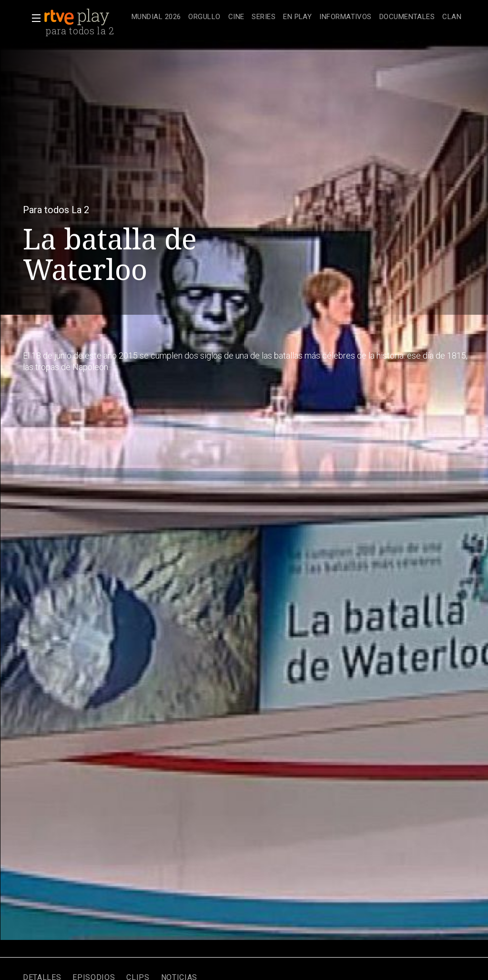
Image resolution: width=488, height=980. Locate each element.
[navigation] (296, 17)
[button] (33, 18)
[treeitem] (156, 17)
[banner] (86, 17)
